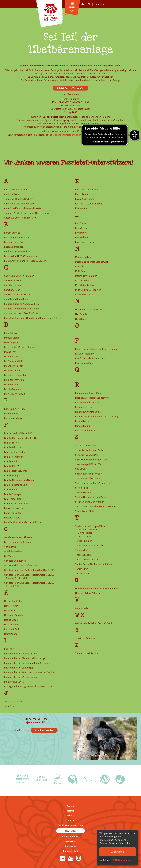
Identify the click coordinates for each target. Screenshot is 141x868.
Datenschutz (70, 841)
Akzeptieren (118, 852)
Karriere (70, 806)
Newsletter (71, 831)
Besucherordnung (71, 837)
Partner (71, 811)
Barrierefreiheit (70, 851)
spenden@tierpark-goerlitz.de (71, 135)
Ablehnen (105, 860)
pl (100, 4)
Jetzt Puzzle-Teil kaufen (71, 88)
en (103, 4)
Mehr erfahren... (124, 860)
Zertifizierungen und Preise (70, 825)
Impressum (71, 846)
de (96, 4)
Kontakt (70, 816)
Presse (71, 820)
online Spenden (45, 730)
